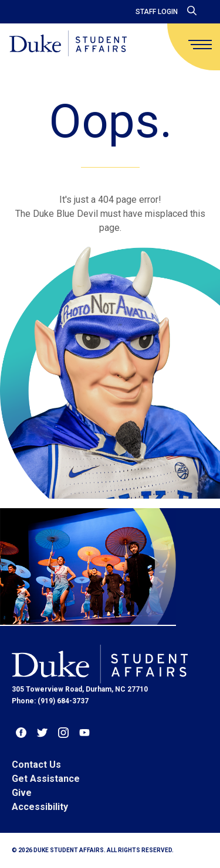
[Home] (68, 44)
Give (22, 793)
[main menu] (200, 45)
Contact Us (36, 765)
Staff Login (157, 12)
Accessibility (40, 807)
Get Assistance (46, 779)
